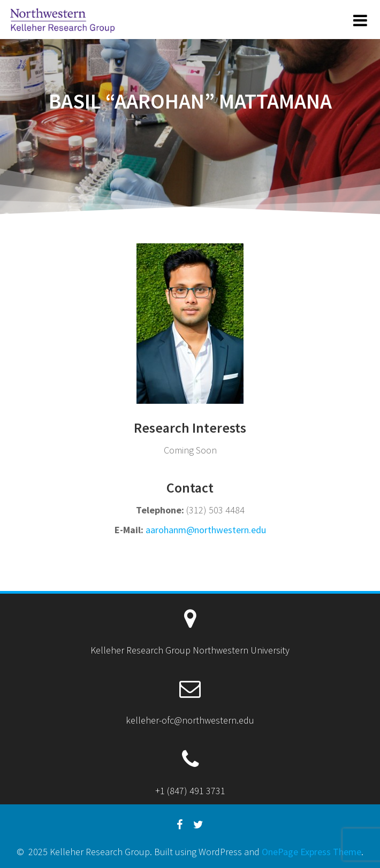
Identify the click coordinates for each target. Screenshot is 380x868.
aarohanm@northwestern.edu (206, 530)
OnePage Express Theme (311, 852)
